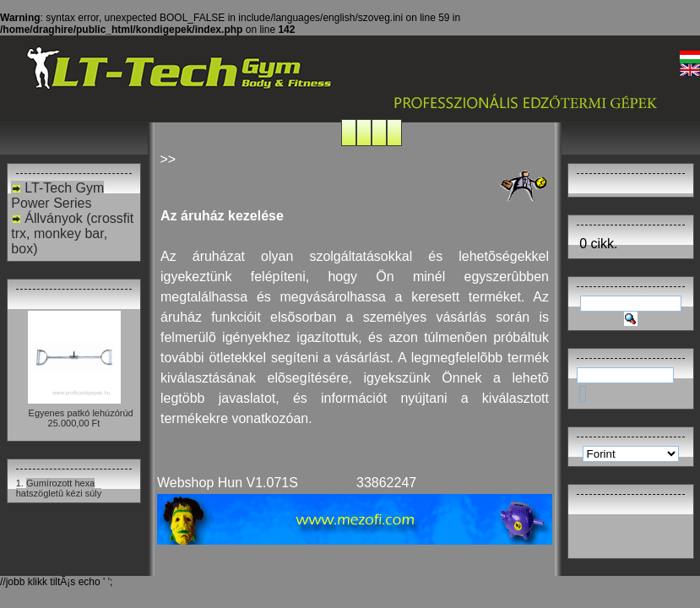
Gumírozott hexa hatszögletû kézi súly (59, 488)
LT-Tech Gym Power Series (57, 195)
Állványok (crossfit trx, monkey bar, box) (72, 233)
